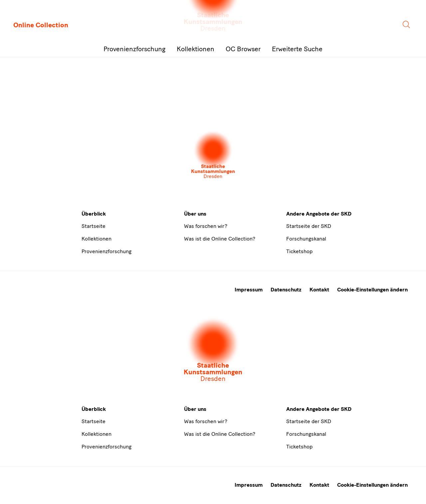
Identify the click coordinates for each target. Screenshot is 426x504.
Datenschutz (286, 290)
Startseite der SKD (309, 226)
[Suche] (407, 25)
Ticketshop (299, 251)
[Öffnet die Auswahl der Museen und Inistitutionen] (213, 155)
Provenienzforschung (134, 49)
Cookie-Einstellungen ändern (372, 290)
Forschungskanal (306, 239)
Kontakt (319, 290)
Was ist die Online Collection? (220, 239)
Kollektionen (196, 49)
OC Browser (243, 49)
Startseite (94, 226)
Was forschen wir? (206, 226)
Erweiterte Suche (297, 49)
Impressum (249, 290)
